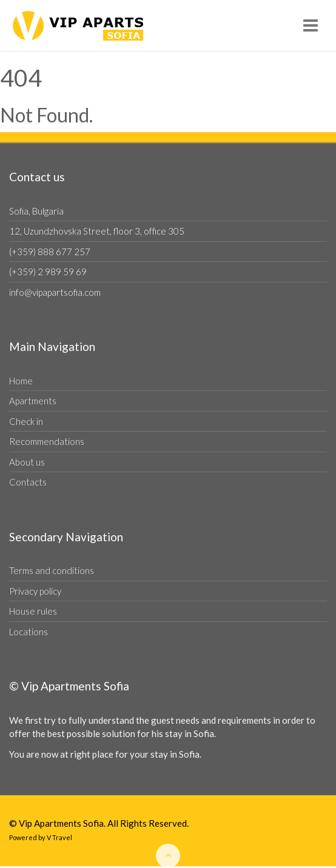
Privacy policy (35, 591)
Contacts (28, 482)
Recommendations (47, 441)
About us (27, 462)
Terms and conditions (52, 570)
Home (21, 381)
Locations (29, 632)
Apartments (33, 401)
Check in (26, 421)
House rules (33, 611)
